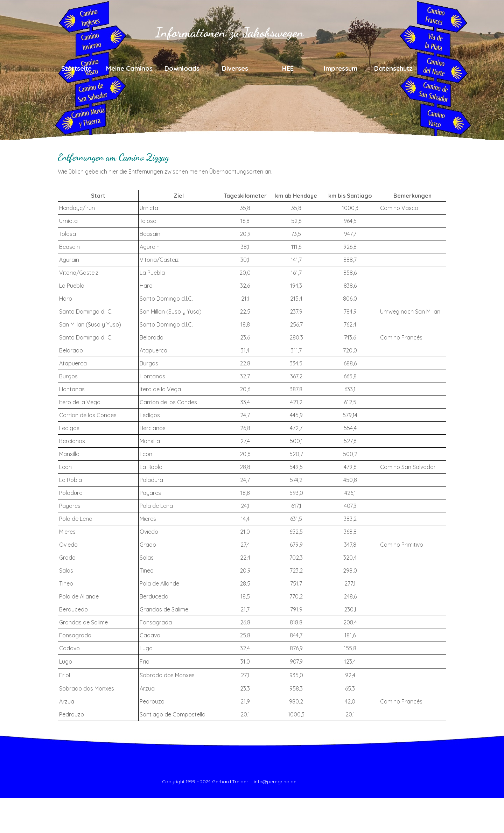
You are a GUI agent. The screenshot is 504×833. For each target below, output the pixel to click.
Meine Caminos (129, 68)
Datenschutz (393, 68)
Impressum (341, 68)
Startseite (76, 68)
